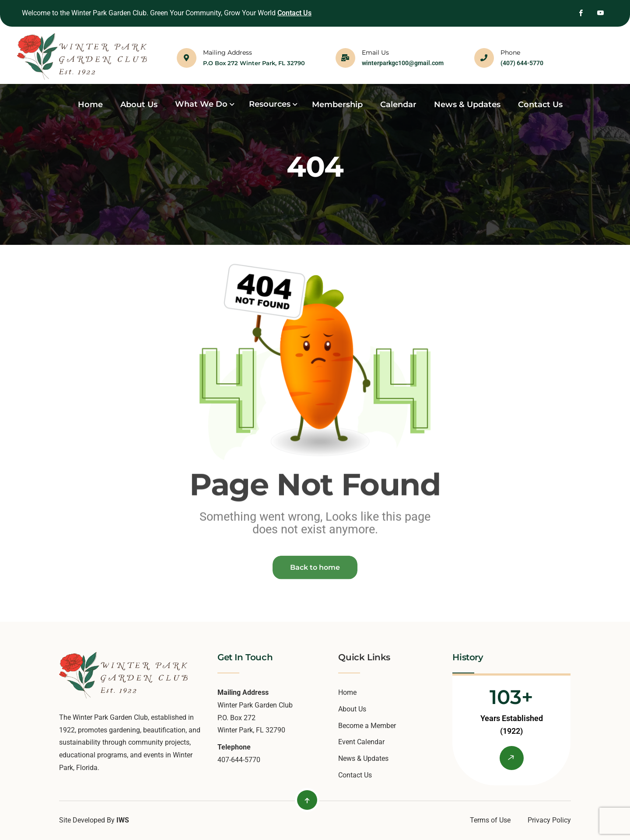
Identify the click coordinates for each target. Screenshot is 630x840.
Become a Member (367, 726)
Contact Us (294, 13)
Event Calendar (361, 742)
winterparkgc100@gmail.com (403, 63)
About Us (352, 709)
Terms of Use (490, 820)
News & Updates (363, 758)
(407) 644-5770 (522, 63)
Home (347, 692)
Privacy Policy (549, 820)
